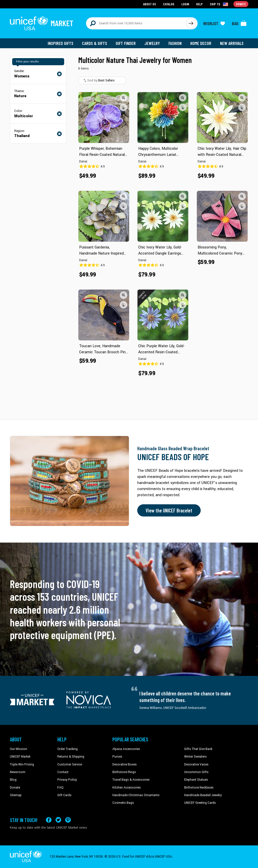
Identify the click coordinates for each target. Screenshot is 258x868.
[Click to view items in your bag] (239, 23)
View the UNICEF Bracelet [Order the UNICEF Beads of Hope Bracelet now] (169, 510)
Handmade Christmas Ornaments (136, 795)
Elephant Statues (196, 780)
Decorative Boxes (125, 764)
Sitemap (16, 795)
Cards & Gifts (94, 43)
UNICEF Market (20, 757)
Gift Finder (126, 43)
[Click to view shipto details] (219, 4)
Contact (63, 772)
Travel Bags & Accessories (131, 780)
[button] (124, 98)
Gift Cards (64, 795)
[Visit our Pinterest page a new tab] (68, 820)
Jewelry (152, 43)
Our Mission (19, 749)
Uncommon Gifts (196, 772)
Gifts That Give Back (198, 749)
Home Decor (201, 43)
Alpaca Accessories (126, 749)
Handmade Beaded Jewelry (203, 795)
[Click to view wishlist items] (214, 23)
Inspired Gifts (61, 43)
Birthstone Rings (124, 772)
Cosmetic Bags (123, 803)
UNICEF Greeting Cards (200, 803)
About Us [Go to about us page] (150, 4)
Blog (13, 780)
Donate (15, 788)
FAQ (60, 788)
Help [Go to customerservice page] (199, 4)
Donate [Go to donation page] (241, 4)
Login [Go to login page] (185, 4)
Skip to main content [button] (129, 0)
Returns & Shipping (71, 757)
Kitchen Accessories (127, 788)
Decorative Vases (196, 764)
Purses (117, 757)
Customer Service (70, 764)
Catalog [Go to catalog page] (169, 4)
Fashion (175, 43)
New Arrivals (232, 43)
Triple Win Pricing (22, 764)
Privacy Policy (67, 780)
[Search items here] (136, 23)
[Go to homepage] (42, 23)
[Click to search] (191, 23)
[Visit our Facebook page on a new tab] (49, 820)
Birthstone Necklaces (199, 788)
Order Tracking (67, 749)
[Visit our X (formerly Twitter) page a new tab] (58, 820)
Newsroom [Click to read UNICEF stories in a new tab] (18, 772)
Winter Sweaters (195, 757)
